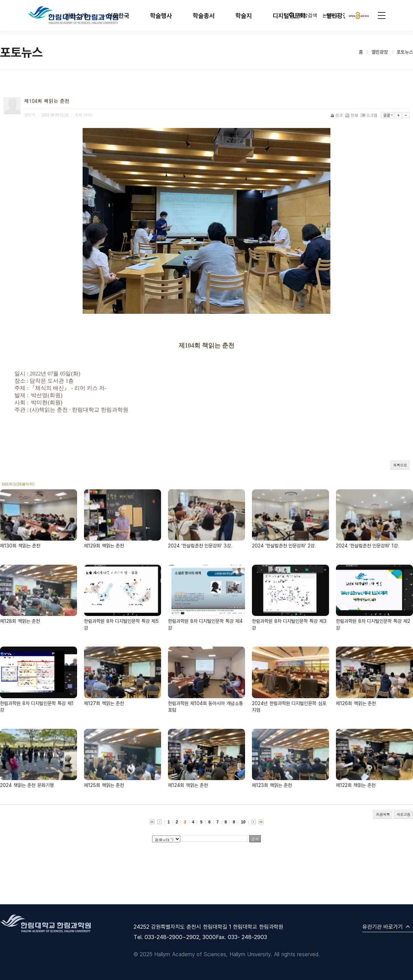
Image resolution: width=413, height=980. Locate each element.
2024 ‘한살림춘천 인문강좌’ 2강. (284, 546)
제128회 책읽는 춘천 (20, 621)
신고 (337, 115)
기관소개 (76, 16)
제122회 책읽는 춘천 (356, 785)
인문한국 (118, 16)
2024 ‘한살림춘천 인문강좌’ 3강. (200, 546)
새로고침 (403, 814)
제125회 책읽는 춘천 (104, 785)
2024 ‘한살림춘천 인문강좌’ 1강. (367, 546)
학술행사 (161, 16)
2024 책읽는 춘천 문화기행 (27, 785)
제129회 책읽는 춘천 (104, 546)
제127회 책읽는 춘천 (104, 703)
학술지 (244, 16)
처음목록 (383, 814)
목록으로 (400, 465)
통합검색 (303, 15)
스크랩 (370, 115)
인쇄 (352, 115)
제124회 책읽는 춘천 (188, 785)
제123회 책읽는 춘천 (272, 785)
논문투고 (331, 15)
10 (243, 822)
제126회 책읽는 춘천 (356, 703)
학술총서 (204, 16)
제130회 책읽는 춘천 (20, 546)
